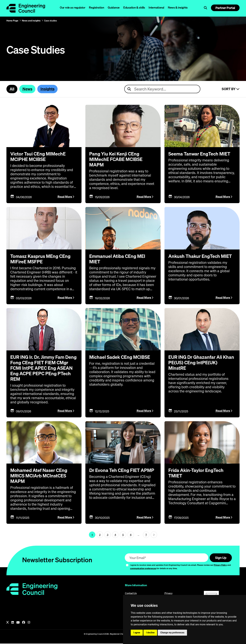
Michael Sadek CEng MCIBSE (121, 357)
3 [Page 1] (108, 535)
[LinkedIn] (13, 623)
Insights (48, 89)
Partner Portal (225, 8)
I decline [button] (150, 633)
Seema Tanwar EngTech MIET (200, 154)
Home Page (12, 21)
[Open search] (205, 8)
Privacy (169, 594)
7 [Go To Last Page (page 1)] (146, 535)
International (156, 7)
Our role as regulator (73, 7)
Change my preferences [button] (172, 633)
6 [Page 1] (131, 535)
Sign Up (220, 558)
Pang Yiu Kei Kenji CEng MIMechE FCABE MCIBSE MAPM (117, 160)
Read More (65, 197)
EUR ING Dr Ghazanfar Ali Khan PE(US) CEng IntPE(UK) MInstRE (200, 363)
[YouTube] (18, 623)
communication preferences (143, 569)
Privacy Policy (220, 565)
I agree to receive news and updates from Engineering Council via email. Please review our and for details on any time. (180, 567)
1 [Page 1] (92, 535)
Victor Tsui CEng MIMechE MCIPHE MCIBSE (39, 157)
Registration (96, 7)
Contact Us (131, 594)
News (28, 89)
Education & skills (134, 7)
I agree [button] (137, 633)
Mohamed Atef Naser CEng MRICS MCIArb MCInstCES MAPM (40, 476)
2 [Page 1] (100, 535)
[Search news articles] (162, 89)
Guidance (114, 7)
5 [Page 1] (123, 535)
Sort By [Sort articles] (231, 89)
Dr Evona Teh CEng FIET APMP (123, 470)
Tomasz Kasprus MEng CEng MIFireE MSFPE (41, 259)
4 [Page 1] (115, 535)
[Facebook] (24, 623)
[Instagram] (29, 623)
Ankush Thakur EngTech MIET (201, 256)
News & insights (178, 7)
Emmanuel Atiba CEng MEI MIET (118, 259)
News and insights (31, 21)
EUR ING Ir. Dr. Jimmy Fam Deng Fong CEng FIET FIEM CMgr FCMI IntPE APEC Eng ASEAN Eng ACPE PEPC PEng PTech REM (43, 368)
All (12, 89)
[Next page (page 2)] (154, 535)
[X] (8, 623)
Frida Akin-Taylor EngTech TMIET (197, 473)
